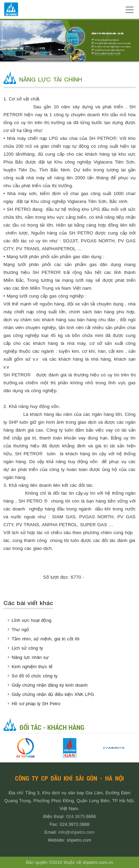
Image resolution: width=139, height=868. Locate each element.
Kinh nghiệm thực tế (32, 667)
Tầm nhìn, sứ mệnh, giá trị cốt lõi (46, 639)
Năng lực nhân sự (30, 657)
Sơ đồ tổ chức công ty (35, 676)
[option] (26, 748)
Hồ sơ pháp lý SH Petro (36, 704)
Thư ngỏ (20, 630)
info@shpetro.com (77, 832)
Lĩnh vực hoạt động (31, 620)
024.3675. (76, 816)
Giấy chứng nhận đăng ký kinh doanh (50, 685)
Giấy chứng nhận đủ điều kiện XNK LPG (53, 694)
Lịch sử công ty (27, 648)
